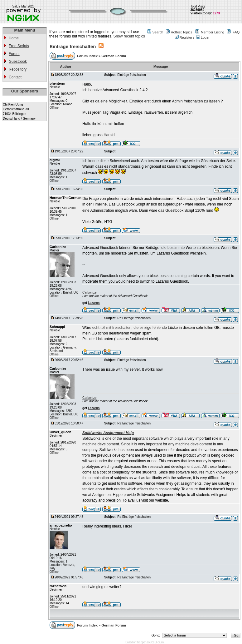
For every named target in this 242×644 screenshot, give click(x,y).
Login (203, 37)
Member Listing (213, 32)
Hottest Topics (182, 32)
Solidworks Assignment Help (108, 433)
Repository (18, 69)
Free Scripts (19, 46)
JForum (159, 642)
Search (158, 32)
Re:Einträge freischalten (134, 318)
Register (184, 37)
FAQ (236, 32)
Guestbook (18, 62)
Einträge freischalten (73, 46)
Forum (14, 54)
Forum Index (88, 56)
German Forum (114, 56)
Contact (15, 77)
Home (14, 38)
